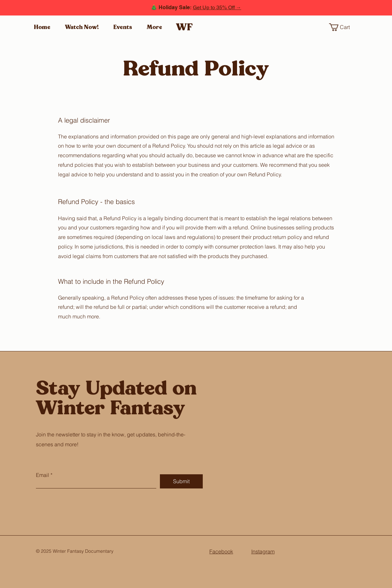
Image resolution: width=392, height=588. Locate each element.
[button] (344, 27)
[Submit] (181, 481)
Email (43, 475)
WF (184, 27)
